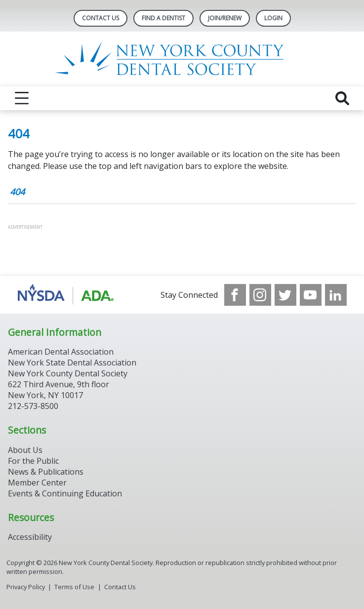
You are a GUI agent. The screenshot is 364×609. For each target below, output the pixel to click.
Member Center (37, 483)
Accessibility (30, 537)
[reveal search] (342, 98)
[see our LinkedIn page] (336, 295)
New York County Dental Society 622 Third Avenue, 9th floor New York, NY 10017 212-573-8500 (68, 390)
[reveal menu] (22, 98)
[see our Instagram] (260, 295)
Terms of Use (74, 587)
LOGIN (273, 18)
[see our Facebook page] (235, 295)
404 (17, 192)
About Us (25, 450)
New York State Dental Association (72, 363)
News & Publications (46, 472)
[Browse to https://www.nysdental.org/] (67, 295)
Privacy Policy (26, 587)
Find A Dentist (163, 18)
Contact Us (101, 18)
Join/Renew (225, 18)
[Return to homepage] (182, 59)
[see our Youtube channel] (311, 295)
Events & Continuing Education (65, 493)
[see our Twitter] (285, 295)
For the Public (33, 461)
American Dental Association (61, 352)
